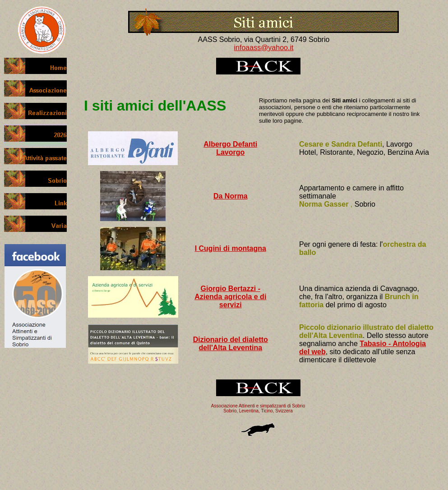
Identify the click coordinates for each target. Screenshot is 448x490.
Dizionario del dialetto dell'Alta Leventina (231, 344)
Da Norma (231, 196)
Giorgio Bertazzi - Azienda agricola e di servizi (230, 297)
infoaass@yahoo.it (264, 48)
